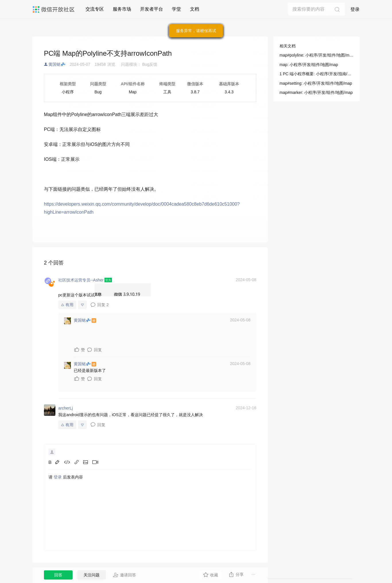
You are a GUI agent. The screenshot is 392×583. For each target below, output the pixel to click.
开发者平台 (152, 9)
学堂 (176, 9)
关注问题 (92, 575)
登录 (355, 9)
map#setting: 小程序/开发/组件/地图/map (316, 83)
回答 (58, 575)
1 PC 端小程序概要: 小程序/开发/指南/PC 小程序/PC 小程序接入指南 (317, 74)
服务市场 (122, 9)
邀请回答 (124, 575)
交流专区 (95, 9)
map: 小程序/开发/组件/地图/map (309, 65)
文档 (195, 9)
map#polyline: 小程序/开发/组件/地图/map (317, 55)
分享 (236, 574)
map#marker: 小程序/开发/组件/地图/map (316, 92)
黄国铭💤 (57, 64)
